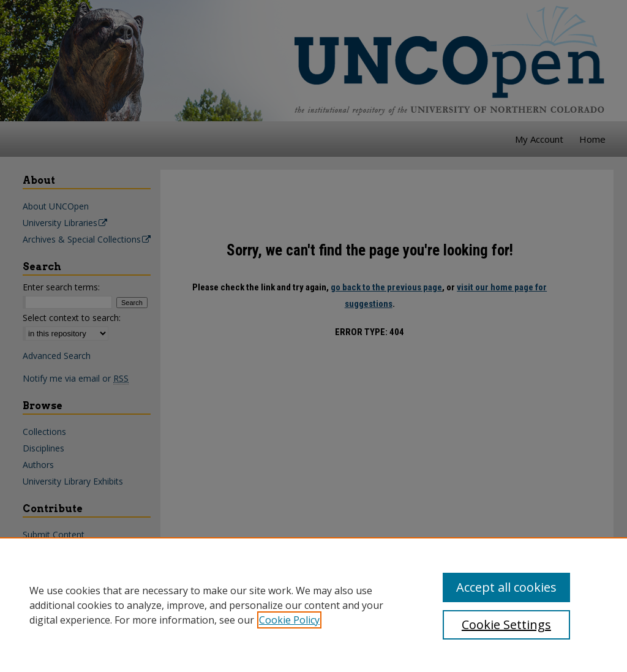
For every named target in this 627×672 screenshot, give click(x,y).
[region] (313, 605)
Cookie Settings (506, 625)
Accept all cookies (506, 587)
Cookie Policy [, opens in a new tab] (289, 620)
